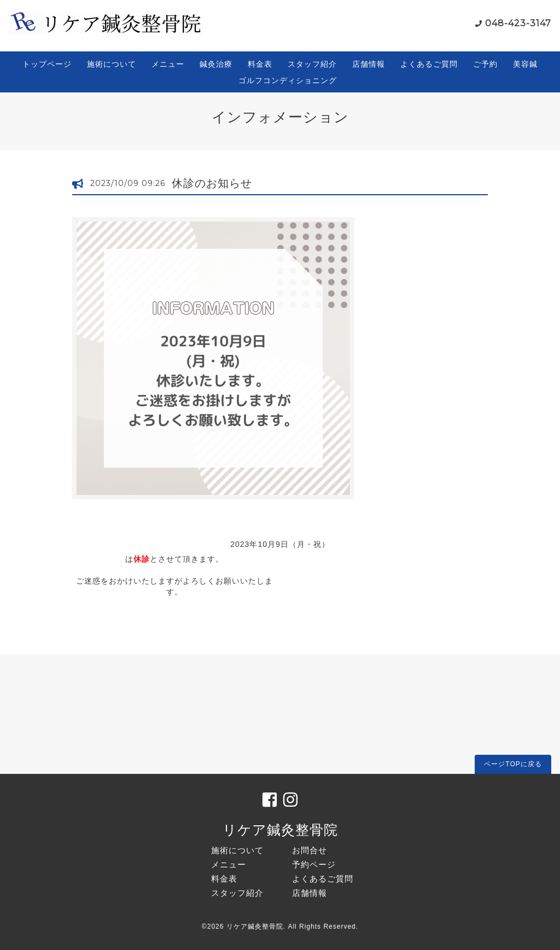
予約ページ (314, 864)
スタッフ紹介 (312, 64)
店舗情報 (369, 64)
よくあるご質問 (429, 64)
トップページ (47, 64)
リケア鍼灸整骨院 (280, 830)
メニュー (168, 64)
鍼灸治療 (216, 64)
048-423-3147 (518, 23)
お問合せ (310, 850)
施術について (112, 64)
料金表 (260, 64)
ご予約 (485, 64)
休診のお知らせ (212, 183)
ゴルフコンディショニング (288, 80)
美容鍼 (525, 64)
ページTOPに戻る (513, 764)
